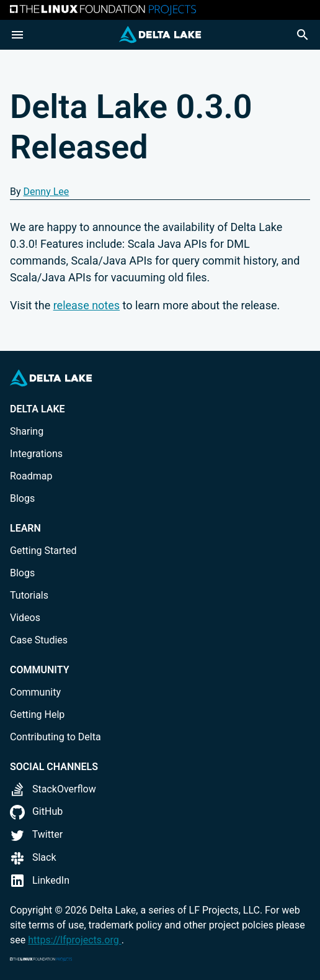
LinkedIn (40, 880)
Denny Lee (47, 192)
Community (35, 692)
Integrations (36, 454)
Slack (33, 857)
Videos (25, 618)
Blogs (22, 498)
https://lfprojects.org (74, 940)
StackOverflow (53, 789)
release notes (87, 305)
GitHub (36, 811)
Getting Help (37, 715)
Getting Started (43, 551)
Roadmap (31, 476)
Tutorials (29, 595)
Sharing (27, 431)
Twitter (36, 834)
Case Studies (39, 640)
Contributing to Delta (56, 737)
